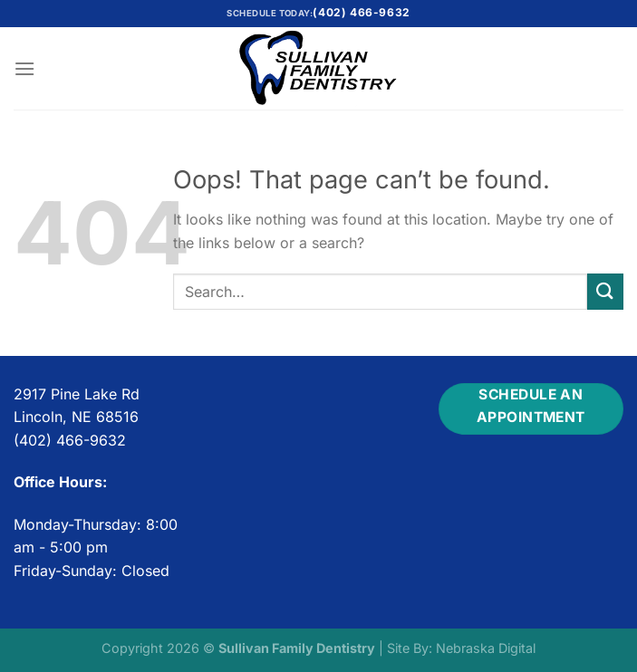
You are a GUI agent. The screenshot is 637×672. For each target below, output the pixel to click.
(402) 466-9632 (361, 12)
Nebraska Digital (486, 648)
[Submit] (605, 291)
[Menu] (24, 68)
